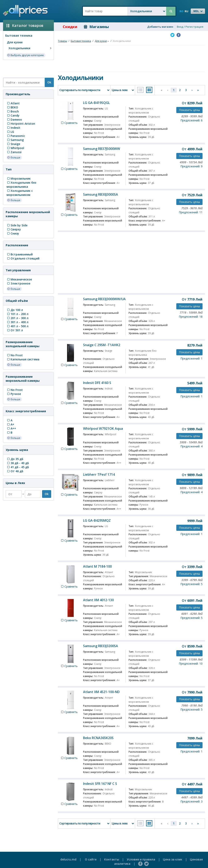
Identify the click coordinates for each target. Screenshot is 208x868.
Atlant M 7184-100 (97, 566)
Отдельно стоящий (23, 258)
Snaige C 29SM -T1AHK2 (102, 345)
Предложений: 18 (191, 317)
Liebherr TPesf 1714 (99, 474)
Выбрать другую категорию (25, 55)
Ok (49, 82)
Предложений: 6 (191, 120)
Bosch (13, 111)
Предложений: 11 (191, 212)
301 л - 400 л (17, 322)
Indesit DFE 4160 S (97, 383)
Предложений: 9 (191, 166)
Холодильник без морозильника (21, 185)
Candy (13, 115)
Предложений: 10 (191, 664)
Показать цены (189, 110)
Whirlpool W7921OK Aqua (103, 429)
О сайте (91, 859)
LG (10, 132)
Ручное (14, 394)
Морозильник (19, 178)
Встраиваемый (20, 254)
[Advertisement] (27, 69)
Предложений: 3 (191, 801)
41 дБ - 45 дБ (18, 467)
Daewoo (14, 119)
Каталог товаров (25, 25)
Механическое (19, 279)
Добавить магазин (160, 27)
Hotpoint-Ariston (21, 124)
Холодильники (30, 48)
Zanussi (14, 152)
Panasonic (16, 136)
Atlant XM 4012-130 (98, 600)
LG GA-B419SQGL (96, 103)
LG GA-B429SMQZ (97, 520)
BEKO (12, 107)
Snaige (13, 144)
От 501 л (15, 330)
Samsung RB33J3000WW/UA (104, 299)
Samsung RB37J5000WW (102, 149)
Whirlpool (15, 148)
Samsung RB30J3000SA (101, 194)
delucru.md (68, 859)
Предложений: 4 (191, 446)
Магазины (96, 27)
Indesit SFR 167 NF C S (100, 784)
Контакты (112, 859)
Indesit (13, 128)
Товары (62, 41)
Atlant (13, 103)
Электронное (18, 283)
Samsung (15, 140)
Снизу (13, 233)
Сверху (14, 229)
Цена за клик (173, 859)
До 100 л (15, 310)
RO (181, 11)
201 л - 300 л (17, 318)
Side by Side (17, 225)
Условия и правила (141, 859)
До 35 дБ (15, 459)
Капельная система (23, 359)
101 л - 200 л (17, 314)
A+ (10, 424)
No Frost (15, 355)
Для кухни (15, 42)
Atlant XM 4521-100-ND (101, 692)
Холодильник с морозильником (20, 193)
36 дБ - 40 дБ (18, 463)
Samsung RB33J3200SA (101, 646)
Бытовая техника (19, 35)
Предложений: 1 (191, 358)
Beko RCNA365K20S (98, 738)
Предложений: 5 (191, 584)
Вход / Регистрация (190, 27)
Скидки (67, 27)
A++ (11, 428)
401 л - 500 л (17, 326)
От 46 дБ (15, 471)
